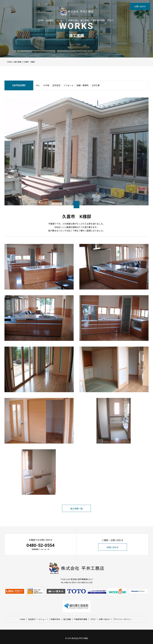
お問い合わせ (140, 6)
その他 (46, 85)
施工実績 (85, 20)
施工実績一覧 (76, 509)
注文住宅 (56, 85)
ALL (38, 85)
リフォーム (68, 85)
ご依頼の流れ (72, 20)
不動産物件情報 (98, 20)
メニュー (60, 20)
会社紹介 (50, 20)
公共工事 (96, 85)
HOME (41, 20)
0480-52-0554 (40, 545)
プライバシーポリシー (122, 619)
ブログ (110, 20)
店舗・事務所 (83, 85)
